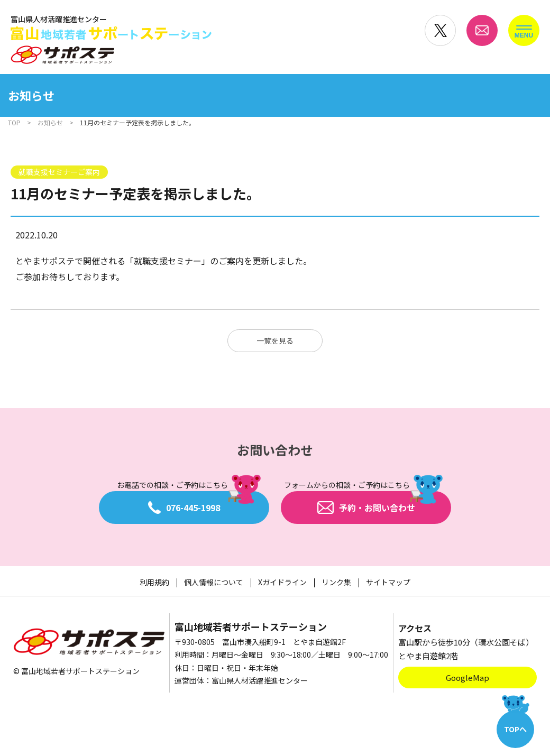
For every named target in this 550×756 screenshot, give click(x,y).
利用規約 (154, 582)
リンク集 (336, 582)
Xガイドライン (282, 582)
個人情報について (214, 582)
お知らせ (50, 122)
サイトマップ (388, 582)
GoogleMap (467, 677)
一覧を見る (275, 340)
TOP (14, 122)
